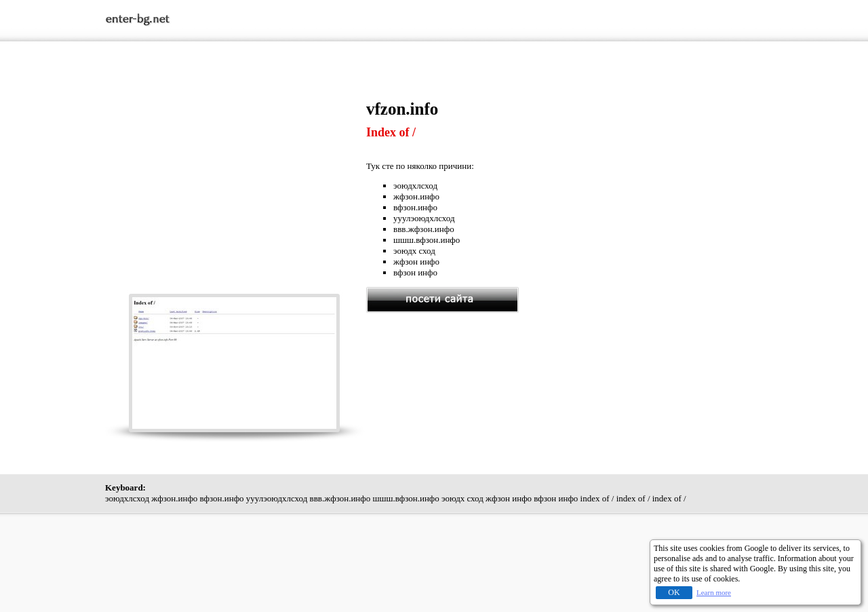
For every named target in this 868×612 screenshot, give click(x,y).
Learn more (714, 592)
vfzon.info (402, 109)
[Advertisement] (236, 195)
